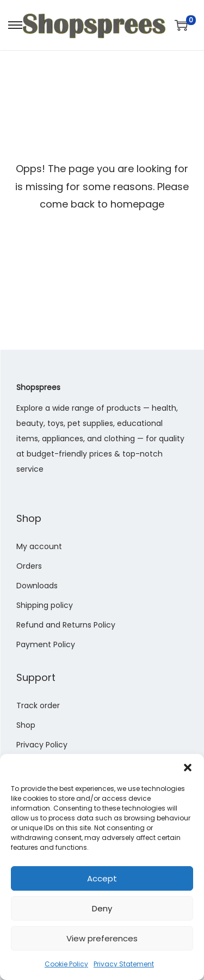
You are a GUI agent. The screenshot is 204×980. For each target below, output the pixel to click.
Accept (102, 878)
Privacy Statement (124, 964)
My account (39, 546)
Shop (26, 725)
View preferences (102, 938)
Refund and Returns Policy (66, 625)
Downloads (37, 586)
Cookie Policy (66, 964)
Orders (29, 566)
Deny (102, 908)
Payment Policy (46, 644)
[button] (188, 768)
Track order (38, 705)
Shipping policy (45, 605)
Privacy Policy (42, 745)
